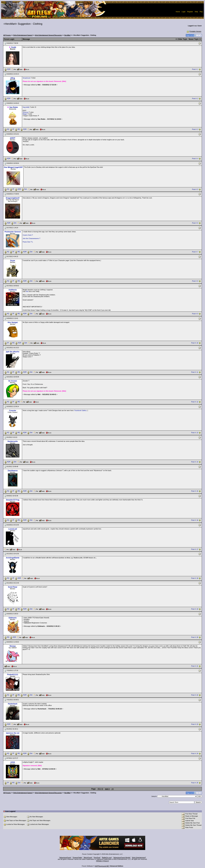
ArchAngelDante (13, 558)
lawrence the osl (13, 733)
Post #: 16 (195, 520)
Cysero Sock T (28, 235)
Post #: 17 (195, 549)
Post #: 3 (195, 129)
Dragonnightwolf (13, 198)
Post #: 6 (195, 223)
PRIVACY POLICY (103, 861)
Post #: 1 (195, 69)
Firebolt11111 (13, 675)
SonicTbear (13, 587)
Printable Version (194, 31)
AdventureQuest (65, 857)
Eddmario (13, 618)
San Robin (14, 107)
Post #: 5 (195, 189)
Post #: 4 (195, 159)
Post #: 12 (195, 402)
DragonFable (77, 857)
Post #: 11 (195, 372)
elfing (13, 78)
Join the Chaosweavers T (31, 238)
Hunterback (13, 704)
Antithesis (13, 290)
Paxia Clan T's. (28, 242)
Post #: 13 (195, 433)
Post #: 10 (195, 343)
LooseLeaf (13, 529)
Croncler (13, 411)
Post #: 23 (195, 724)
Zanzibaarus (13, 471)
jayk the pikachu (13, 352)
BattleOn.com (107, 857)
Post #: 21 (195, 666)
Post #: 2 (195, 98)
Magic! (25, 114)
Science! (26, 112)
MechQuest (88, 857)
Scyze (13, 261)
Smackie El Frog (13, 500)
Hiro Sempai (13, 322)
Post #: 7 (195, 252)
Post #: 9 (195, 314)
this (27, 291)
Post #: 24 (195, 753)
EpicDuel (97, 857)
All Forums (7, 35)
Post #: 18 (195, 578)
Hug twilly (26, 107)
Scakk (14, 47)
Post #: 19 (195, 609)
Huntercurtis (13, 441)
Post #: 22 (195, 695)
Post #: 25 (195, 783)
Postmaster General (13, 232)
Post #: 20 (195, 637)
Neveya (13, 646)
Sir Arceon (13, 381)
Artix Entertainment (139, 857)
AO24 (13, 762)
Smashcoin (26, 78)
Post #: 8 (195, 281)
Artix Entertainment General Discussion (48, 35)
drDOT (13, 138)
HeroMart (67, 35)
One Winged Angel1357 (13, 167)
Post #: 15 (195, 491)
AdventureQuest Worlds (122, 857)
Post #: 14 (195, 462)
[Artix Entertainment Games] (23, 35)
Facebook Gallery (80, 410)
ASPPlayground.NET (102, 866)
